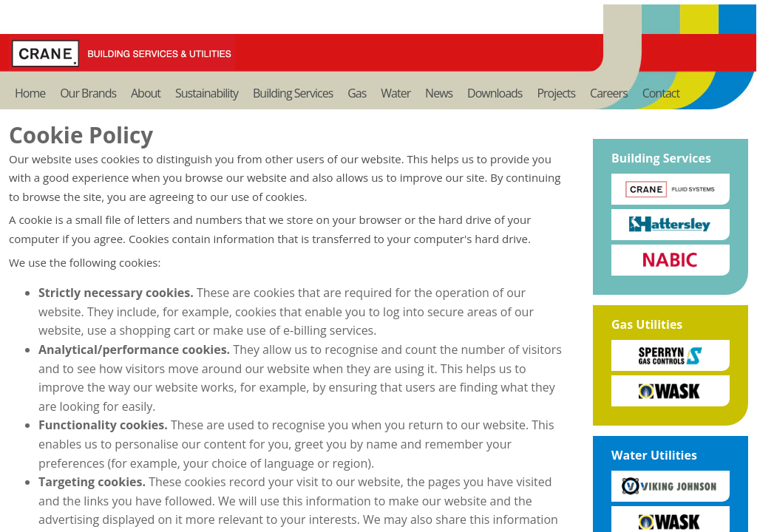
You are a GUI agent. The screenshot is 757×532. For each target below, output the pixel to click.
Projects (556, 93)
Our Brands (88, 93)
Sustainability (207, 93)
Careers (609, 93)
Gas (357, 93)
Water (396, 93)
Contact (661, 93)
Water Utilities (654, 455)
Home (30, 93)
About (146, 93)
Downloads (495, 93)
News (439, 93)
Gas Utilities (647, 324)
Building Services (293, 93)
